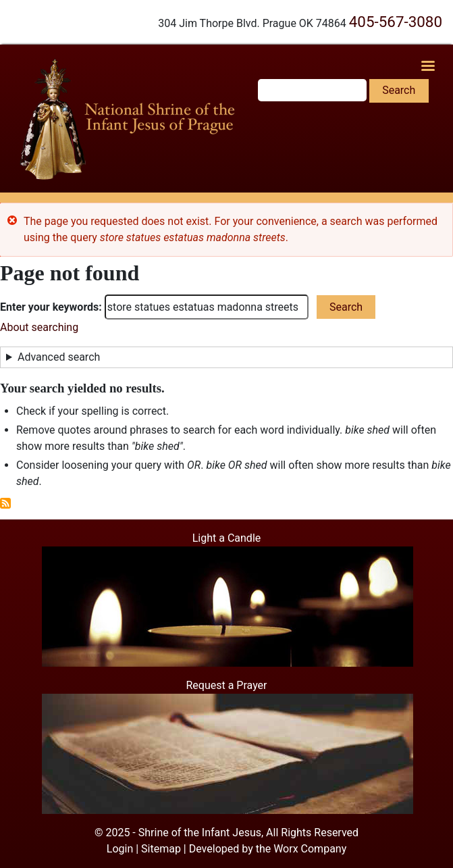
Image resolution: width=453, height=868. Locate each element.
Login (120, 849)
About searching (39, 327)
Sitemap (161, 849)
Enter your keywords (49, 307)
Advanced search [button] (59, 357)
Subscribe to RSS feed (5, 503)
